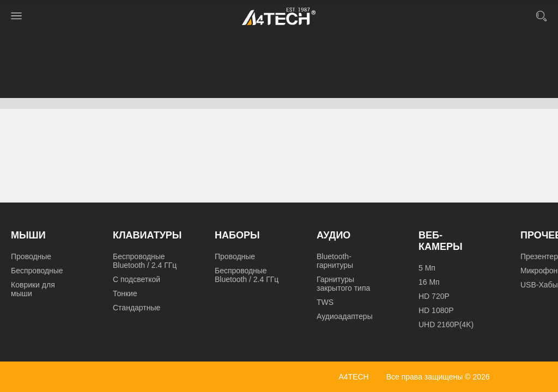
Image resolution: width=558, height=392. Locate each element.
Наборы (237, 235)
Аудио (333, 235)
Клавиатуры (147, 235)
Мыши (28, 235)
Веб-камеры (441, 241)
